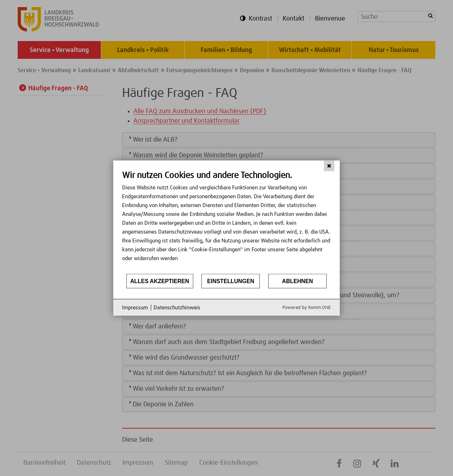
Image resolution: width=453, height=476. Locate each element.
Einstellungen (231, 281)
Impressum (135, 307)
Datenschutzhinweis (177, 307)
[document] (226, 221)
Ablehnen (298, 281)
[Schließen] (329, 166)
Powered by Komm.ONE (307, 308)
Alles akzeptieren (160, 281)
